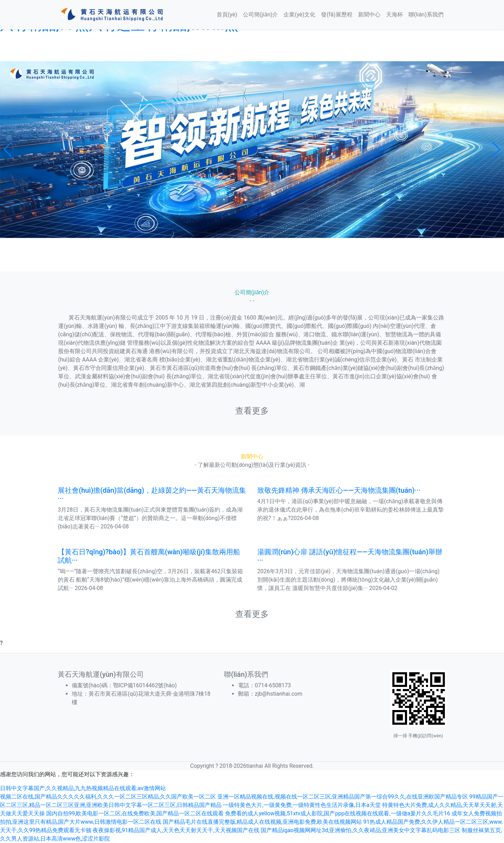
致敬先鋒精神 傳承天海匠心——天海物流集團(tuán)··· (339, 490)
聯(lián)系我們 (426, 15)
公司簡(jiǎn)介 (261, 15)
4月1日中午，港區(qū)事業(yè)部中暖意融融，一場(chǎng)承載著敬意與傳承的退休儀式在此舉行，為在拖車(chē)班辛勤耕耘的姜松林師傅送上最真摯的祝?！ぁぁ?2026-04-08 (351, 510)
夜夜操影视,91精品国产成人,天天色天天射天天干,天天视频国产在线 (176, 830)
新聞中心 (369, 15)
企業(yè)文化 (299, 15)
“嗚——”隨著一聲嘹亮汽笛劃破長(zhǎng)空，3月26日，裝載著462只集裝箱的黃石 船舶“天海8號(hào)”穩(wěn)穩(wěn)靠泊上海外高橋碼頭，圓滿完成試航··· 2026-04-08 (150, 580)
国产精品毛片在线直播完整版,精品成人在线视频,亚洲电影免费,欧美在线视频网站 (262, 822)
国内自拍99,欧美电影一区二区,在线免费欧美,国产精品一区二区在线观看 (135, 813)
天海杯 (394, 15)
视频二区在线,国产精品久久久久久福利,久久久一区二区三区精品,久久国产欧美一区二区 (108, 797)
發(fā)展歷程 (337, 15)
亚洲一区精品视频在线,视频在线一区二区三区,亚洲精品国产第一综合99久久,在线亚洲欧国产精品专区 (342, 797)
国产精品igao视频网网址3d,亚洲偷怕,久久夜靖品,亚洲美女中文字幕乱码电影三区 (360, 830)
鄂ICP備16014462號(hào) (148, 685)
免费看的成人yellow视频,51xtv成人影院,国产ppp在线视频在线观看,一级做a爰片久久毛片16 (338, 813)
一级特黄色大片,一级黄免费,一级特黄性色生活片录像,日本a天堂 (302, 805)
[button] (8, 149)
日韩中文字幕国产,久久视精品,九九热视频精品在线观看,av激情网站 (83, 788)
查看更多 (252, 411)
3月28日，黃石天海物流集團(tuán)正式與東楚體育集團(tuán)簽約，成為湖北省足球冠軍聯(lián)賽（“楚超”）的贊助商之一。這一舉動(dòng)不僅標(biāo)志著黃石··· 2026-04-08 (150, 518)
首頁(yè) (227, 15)
